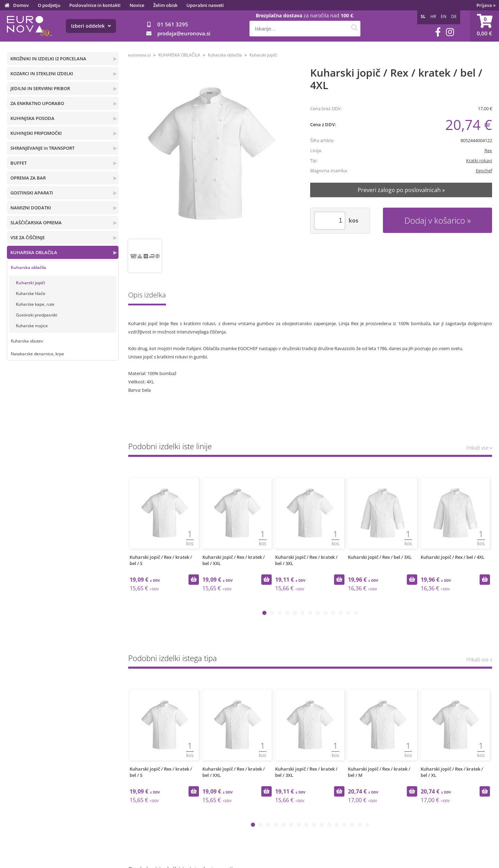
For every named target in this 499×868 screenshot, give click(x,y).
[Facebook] (438, 32)
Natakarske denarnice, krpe (37, 354)
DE (454, 16)
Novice (137, 5)
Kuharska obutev (27, 341)
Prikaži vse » (479, 448)
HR (433, 16)
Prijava (486, 5)
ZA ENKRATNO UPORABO (37, 103)
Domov (21, 5)
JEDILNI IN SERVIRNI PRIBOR (40, 88)
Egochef (484, 171)
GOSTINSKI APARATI (32, 193)
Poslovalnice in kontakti (95, 5)
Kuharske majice (32, 326)
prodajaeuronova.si (184, 33)
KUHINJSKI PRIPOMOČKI (36, 133)
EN (444, 16)
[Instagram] (450, 32)
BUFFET (19, 163)
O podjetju (49, 5)
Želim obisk (165, 5)
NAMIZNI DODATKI (31, 208)
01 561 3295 (173, 24)
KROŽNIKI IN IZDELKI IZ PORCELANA (48, 59)
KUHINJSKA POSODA (32, 118)
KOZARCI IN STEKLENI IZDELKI (42, 73)
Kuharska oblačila (28, 267)
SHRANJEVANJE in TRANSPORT (42, 148)
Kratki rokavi (479, 160)
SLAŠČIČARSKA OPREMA (36, 223)
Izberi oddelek (91, 26)
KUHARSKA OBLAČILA (34, 252)
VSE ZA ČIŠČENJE (28, 237)
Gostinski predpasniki (37, 315)
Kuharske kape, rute (35, 304)
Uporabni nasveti (205, 5)
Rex (488, 150)
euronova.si (139, 55)
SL (423, 16)
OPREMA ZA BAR (28, 178)
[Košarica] (484, 26)
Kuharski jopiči (30, 283)
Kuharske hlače (31, 293)
